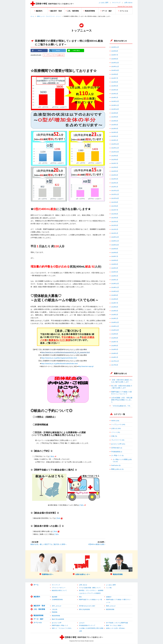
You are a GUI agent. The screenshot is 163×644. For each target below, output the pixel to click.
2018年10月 (115, 330)
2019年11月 (115, 287)
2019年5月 (115, 311)
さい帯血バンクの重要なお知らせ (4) (122, 460)
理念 (80, 597)
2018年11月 (115, 326)
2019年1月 (115, 318)
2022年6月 (115, 167)
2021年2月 (115, 229)
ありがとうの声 (57, 623)
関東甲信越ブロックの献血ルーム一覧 (90, 600)
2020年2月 (115, 276)
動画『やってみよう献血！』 (115, 626)
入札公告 (55, 610)
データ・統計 (39, 619)
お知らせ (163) (116, 428)
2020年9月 (115, 249)
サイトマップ (116, 3)
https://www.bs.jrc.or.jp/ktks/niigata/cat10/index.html (59, 358)
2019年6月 (115, 307)
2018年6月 (115, 346)
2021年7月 (115, 210)
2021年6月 (115, 214)
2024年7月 (115, 78)
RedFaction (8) (116, 465)
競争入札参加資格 (84, 610)
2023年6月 (115, 121)
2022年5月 (115, 171)
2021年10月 (115, 198)
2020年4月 (115, 268)
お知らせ (61, 55)
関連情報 (55, 612)
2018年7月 (115, 342)
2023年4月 (115, 129)
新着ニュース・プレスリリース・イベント (49, 16)
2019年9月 (115, 295)
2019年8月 (115, 299)
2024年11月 (115, 67)
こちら (56, 534)
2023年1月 (115, 140)
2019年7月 (115, 303)
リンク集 (109, 588)
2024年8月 (115, 74)
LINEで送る (76, 51)
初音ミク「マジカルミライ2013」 (62, 628)
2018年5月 (115, 349)
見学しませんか (57, 606)
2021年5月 (115, 218)
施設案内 (37, 597)
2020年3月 (115, 272)
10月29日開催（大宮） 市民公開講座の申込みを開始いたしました (122, 400)
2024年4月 (115, 86)
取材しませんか (111, 606)
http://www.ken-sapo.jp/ (86, 367)
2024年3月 (115, 90)
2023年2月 (115, 136)
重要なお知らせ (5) (117, 469)
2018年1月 (115, 357)
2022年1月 (115, 187)
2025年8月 (115, 51)
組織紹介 (109, 597)
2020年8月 (115, 253)
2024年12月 (115, 63)
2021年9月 (115, 202)
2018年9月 (115, 334)
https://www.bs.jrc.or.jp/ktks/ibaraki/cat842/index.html (59, 364)
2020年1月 (115, 280)
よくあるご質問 (103, 3)
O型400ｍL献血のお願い (97, 544)
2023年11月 (115, 105)
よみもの (82, 623)
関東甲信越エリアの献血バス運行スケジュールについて (121, 393)
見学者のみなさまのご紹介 (87, 606)
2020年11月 (115, 241)
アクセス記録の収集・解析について (90, 588)
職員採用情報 (39, 616)
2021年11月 (115, 194)
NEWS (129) (115, 421)
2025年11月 (115, 47)
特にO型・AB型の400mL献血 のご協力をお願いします (122, 387)
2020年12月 (115, 237)
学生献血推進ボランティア (87, 626)
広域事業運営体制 (57, 600)
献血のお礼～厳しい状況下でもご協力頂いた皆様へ (48, 544)
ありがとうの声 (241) (118, 444)
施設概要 (55, 597)
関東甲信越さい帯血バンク (60, 626)
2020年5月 (115, 264)
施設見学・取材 (39, 606)
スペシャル (38, 623)
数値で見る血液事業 (58, 619)
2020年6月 (115, 260)
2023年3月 (115, 132)
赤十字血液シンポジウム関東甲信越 (117, 623)
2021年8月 (115, 206)
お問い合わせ (128, 3)
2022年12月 (115, 144)
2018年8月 (115, 338)
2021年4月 (115, 222)
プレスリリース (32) (118, 440)
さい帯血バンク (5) (117, 456)
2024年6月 (115, 82)
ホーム (32, 16)
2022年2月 (115, 183)
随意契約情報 (110, 610)
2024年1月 (115, 98)
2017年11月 (115, 361)
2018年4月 (115, 353)
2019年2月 (115, 315)
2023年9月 (115, 113)
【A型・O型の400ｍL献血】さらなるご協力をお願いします (122, 381)
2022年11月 (115, 148)
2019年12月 (115, 284)
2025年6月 (115, 59)
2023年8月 (115, 117)
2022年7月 (115, 163)
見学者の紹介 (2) (117, 448)
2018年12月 (115, 322)
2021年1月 (115, 233)
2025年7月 (115, 55)
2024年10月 (115, 70)
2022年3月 (115, 179)
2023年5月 (115, 125)
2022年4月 (115, 175)
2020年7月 (115, 256)
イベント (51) (116, 432)
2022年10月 (115, 152)
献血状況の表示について (59, 591)
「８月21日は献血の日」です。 (121, 406)
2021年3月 (115, 225)
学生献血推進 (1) (117, 452)
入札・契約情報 (39, 609)
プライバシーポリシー (59, 588)
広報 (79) (114, 436)
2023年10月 (115, 109)
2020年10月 (115, 245)
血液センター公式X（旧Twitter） (116, 628)
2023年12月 (115, 101)
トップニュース (49, 55)
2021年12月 (115, 191)
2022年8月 (115, 160)
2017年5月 (115, 365)
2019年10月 (115, 291)
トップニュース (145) (118, 424)
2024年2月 (115, 94)
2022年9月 (115, 156)
